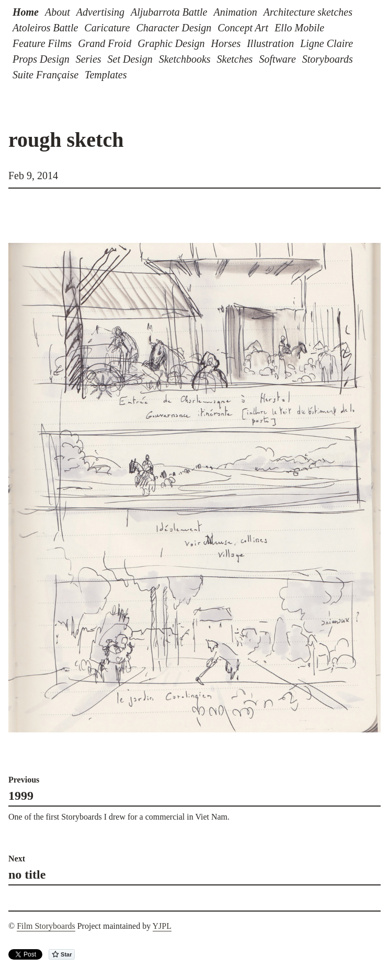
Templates (106, 75)
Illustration (270, 43)
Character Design (174, 28)
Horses (226, 43)
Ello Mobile (299, 28)
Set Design (130, 59)
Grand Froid (105, 43)
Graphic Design (171, 43)
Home (26, 12)
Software (277, 59)
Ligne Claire (327, 43)
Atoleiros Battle (45, 28)
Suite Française (45, 75)
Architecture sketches (308, 12)
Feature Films (42, 43)
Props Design (41, 59)
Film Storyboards (46, 926)
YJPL (162, 926)
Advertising (100, 12)
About (58, 12)
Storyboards (328, 59)
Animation (235, 12)
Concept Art (243, 28)
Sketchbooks (185, 59)
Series (89, 59)
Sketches (235, 59)
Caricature (107, 28)
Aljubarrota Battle (169, 12)
